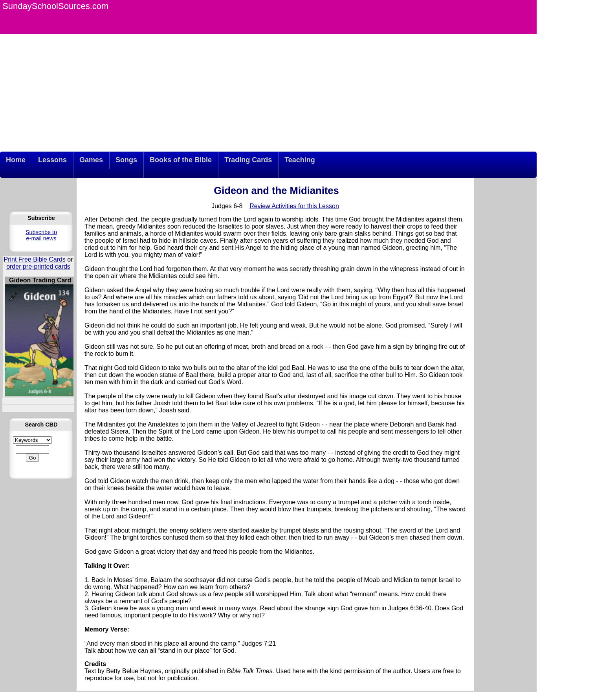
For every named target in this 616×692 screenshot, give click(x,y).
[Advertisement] (268, 93)
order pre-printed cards (38, 266)
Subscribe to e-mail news (41, 235)
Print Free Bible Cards (34, 259)
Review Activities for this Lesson (294, 206)
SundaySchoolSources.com (55, 6)
